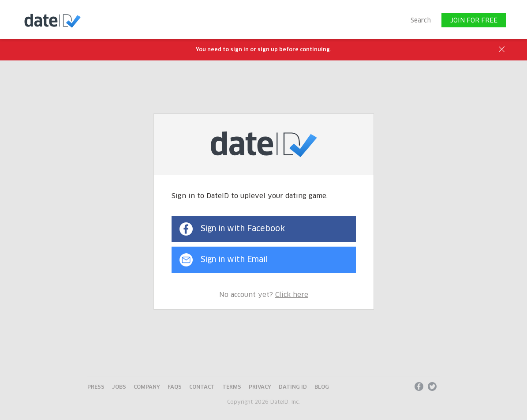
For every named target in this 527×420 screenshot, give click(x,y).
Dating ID (293, 387)
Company (147, 387)
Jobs (119, 387)
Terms (232, 387)
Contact (202, 387)
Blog (322, 387)
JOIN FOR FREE (474, 21)
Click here (292, 295)
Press (96, 387)
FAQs (175, 387)
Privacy (260, 387)
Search (421, 21)
